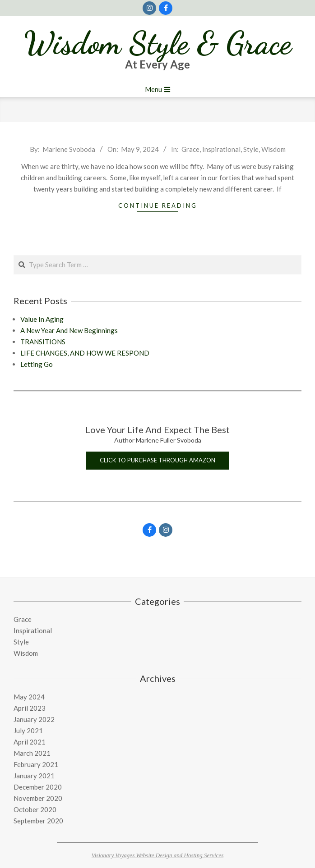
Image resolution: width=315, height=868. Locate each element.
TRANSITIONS (43, 342)
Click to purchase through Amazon (157, 460)
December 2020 (38, 787)
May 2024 (29, 697)
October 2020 (35, 809)
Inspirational (221, 149)
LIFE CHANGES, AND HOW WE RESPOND (85, 353)
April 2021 (30, 742)
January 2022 (34, 719)
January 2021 (34, 776)
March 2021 (32, 753)
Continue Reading (158, 206)
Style (251, 149)
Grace (190, 149)
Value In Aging (42, 319)
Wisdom (273, 149)
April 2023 (30, 708)
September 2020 (38, 821)
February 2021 (36, 764)
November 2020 (38, 798)
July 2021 (28, 731)
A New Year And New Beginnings (69, 330)
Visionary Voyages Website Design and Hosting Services (157, 855)
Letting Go (37, 364)
